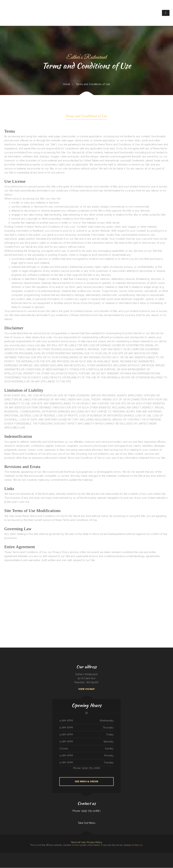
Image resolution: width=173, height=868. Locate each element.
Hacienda (2, 855)
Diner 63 (68, 859)
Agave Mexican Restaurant (72, 859)
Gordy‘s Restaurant (118, 855)
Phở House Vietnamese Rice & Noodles (105, 859)
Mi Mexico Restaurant (44, 855)
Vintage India (65, 859)
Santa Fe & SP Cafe (39, 855)
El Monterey (155, 855)
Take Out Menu (87, 823)
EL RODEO (77, 859)
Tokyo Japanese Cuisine (6, 855)
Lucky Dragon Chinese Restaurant (101, 855)
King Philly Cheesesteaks (139, 855)
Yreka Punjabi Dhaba (73, 855)
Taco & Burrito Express (124, 859)
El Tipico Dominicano (88, 855)
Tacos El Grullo (166, 855)
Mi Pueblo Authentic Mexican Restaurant (51, 855)
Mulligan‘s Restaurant (78, 855)
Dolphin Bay (114, 859)
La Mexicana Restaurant (11, 855)
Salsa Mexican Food (144, 855)
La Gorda (131, 859)
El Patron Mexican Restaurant (22, 855)
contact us (137, 845)
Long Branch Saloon (83, 855)
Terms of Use (78, 842)
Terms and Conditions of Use (86, 117)
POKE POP (89, 859)
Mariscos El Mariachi (118, 859)
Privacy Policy (94, 842)
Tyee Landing (145, 859)
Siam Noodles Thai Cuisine (130, 855)
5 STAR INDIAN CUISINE (67, 855)
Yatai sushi (47, 859)
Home (67, 84)
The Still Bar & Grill (61, 859)
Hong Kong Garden (58, 855)
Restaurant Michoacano (85, 859)
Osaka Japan (27, 855)
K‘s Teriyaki (134, 855)
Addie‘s (122, 855)
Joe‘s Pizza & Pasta (125, 855)
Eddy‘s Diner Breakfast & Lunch (93, 855)
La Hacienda (57, 859)
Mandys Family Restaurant (43, 859)
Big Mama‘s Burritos (16, 855)
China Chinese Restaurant (37, 859)
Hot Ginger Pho (99, 859)
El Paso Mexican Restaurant (52, 859)
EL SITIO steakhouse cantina (135, 859)
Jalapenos (111, 859)
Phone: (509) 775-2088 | (86, 811)
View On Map (86, 689)
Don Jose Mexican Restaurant (113, 855)
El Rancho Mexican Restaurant (160, 855)
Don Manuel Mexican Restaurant (33, 855)
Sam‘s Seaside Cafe (107, 855)
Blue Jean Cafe (80, 859)
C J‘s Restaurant (62, 855)
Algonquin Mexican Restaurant (94, 859)
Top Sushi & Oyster (141, 859)
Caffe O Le (169, 855)
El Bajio (33, 859)
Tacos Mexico (128, 859)
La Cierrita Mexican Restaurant (150, 855)
